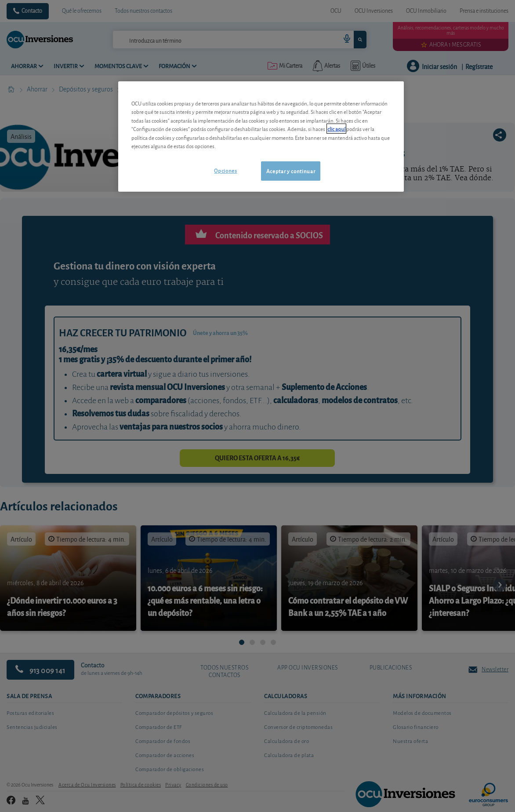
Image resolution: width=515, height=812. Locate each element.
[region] (261, 137)
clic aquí (336, 129)
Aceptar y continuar (291, 171)
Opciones (225, 170)
